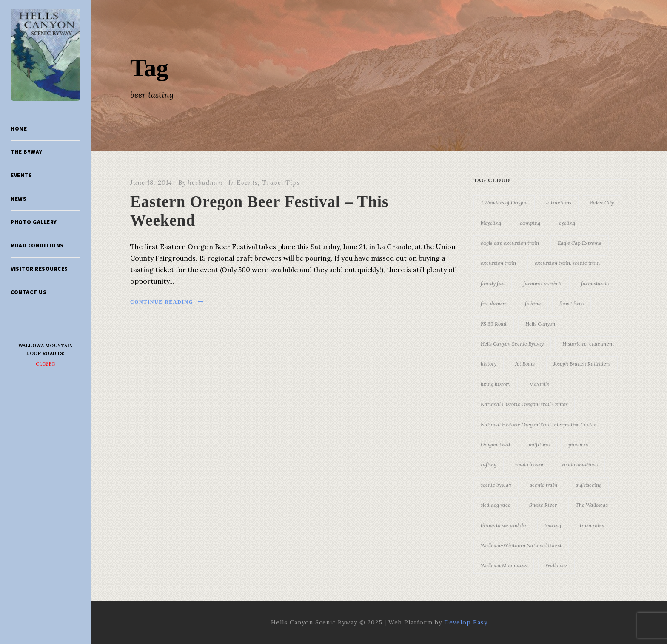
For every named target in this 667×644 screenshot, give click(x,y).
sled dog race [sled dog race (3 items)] (496, 505)
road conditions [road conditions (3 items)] (580, 464)
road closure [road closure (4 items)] (529, 464)
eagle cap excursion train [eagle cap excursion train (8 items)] (510, 243)
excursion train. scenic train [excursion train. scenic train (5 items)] (567, 263)
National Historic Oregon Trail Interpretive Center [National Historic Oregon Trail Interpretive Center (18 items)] (538, 424)
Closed (46, 364)
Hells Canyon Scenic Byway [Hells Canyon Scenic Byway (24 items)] (512, 344)
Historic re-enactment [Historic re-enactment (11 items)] (588, 344)
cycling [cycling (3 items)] (567, 223)
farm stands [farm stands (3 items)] (595, 283)
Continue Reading (167, 302)
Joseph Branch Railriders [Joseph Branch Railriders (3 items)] (582, 364)
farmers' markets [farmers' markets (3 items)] (543, 283)
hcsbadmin (205, 183)
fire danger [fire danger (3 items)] (493, 303)
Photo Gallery (34, 222)
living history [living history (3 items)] (496, 384)
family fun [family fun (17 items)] (493, 283)
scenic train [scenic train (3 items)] (544, 485)
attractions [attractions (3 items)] (559, 203)
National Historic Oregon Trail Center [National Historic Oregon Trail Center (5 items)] (524, 404)
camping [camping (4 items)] (530, 223)
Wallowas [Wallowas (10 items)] (556, 565)
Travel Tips (281, 183)
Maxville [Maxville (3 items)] (539, 384)
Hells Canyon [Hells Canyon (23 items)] (540, 324)
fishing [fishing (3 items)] (533, 303)
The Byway (27, 152)
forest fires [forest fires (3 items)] (572, 303)
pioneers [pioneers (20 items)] (578, 444)
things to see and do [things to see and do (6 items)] (503, 525)
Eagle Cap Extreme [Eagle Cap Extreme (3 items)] (580, 243)
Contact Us (29, 292)
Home (19, 129)
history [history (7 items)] (489, 364)
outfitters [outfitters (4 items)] (539, 444)
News (19, 199)
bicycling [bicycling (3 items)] (491, 223)
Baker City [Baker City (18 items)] (602, 203)
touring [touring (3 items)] (553, 525)
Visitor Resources (39, 269)
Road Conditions (37, 245)
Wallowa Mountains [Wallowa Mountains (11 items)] (504, 565)
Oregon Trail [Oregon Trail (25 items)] (495, 444)
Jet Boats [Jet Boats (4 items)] (525, 364)
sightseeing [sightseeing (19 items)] (589, 485)
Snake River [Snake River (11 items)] (543, 505)
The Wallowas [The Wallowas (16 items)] (592, 505)
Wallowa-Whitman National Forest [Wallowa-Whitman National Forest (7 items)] (521, 545)
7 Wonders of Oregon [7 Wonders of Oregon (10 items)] (504, 203)
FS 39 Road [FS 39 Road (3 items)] (494, 324)
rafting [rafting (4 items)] (489, 464)
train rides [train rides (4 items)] (592, 525)
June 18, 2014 (151, 183)
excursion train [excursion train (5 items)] (498, 263)
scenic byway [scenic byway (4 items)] (496, 485)
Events (21, 175)
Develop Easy (466, 622)
